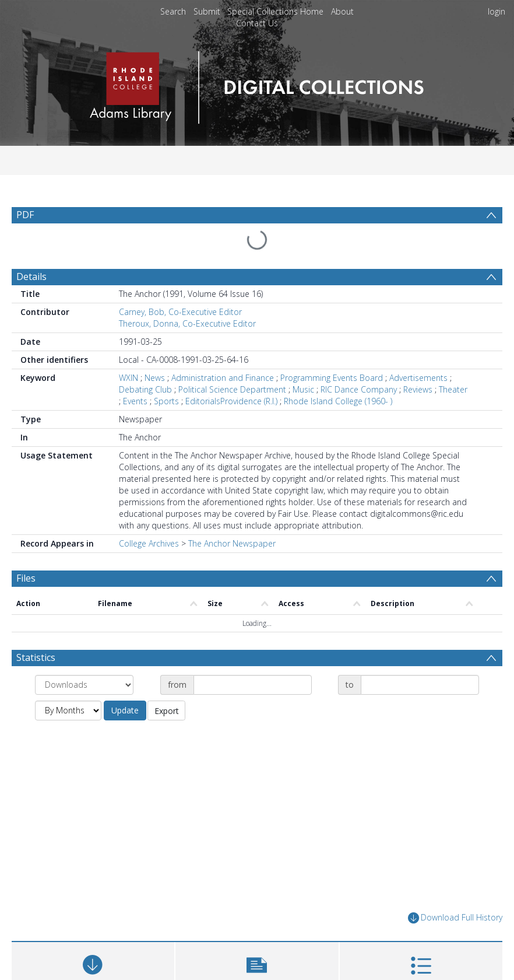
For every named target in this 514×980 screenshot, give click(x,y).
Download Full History (455, 918)
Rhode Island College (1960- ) (338, 401)
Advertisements (418, 378)
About (342, 11)
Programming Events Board (332, 378)
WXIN (128, 378)
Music (303, 389)
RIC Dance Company (359, 389)
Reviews (418, 389)
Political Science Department (232, 389)
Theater (453, 389)
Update (125, 710)
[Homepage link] (257, 84)
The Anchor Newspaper (232, 543)
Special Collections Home (275, 11)
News (155, 378)
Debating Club (145, 389)
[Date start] (253, 685)
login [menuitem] (497, 11)
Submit (207, 11)
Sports (166, 401)
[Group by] (84, 685)
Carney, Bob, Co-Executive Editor (180, 312)
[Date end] (420, 685)
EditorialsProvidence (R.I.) (231, 401)
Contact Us (257, 23)
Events (135, 401)
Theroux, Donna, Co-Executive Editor (187, 323)
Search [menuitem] (173, 11)
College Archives (149, 543)
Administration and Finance (223, 378)
